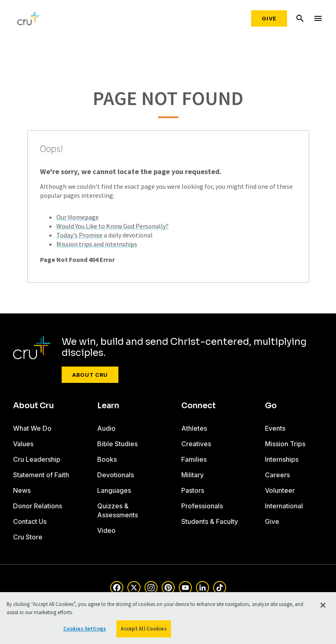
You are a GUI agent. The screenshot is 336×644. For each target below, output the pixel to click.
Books (107, 459)
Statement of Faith (41, 475)
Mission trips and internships (97, 244)
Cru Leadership (37, 459)
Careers (277, 475)
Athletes (194, 428)
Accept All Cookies (144, 629)
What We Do (32, 428)
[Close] (323, 605)
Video (106, 530)
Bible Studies (117, 444)
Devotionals (116, 475)
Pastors (193, 490)
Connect (198, 406)
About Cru (90, 375)
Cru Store (28, 537)
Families (194, 459)
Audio (106, 428)
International (284, 506)
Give (269, 18)
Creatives (196, 444)
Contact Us (30, 521)
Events (275, 428)
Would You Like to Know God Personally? (112, 226)
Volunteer (280, 490)
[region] (168, 618)
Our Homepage (78, 217)
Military (192, 475)
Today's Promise (79, 235)
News (22, 490)
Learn (108, 406)
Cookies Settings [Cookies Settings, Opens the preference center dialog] (85, 629)
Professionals (202, 506)
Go (271, 406)
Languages (114, 490)
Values (23, 444)
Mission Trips (285, 444)
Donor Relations (38, 506)
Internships (282, 459)
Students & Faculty (210, 521)
